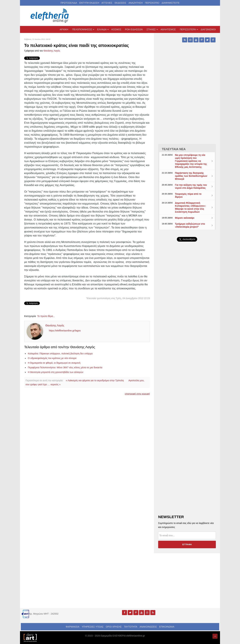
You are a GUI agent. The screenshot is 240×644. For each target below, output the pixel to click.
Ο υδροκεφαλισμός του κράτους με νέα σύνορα (52, 358)
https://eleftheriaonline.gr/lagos (65, 331)
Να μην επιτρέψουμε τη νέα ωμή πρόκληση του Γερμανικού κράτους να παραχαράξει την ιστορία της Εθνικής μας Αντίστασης (191, 161)
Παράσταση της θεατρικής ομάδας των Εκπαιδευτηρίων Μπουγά (191, 176)
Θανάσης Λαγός (52, 51)
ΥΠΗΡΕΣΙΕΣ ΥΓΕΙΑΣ (93, 627)
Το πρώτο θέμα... (46, 316)
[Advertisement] (187, 323)
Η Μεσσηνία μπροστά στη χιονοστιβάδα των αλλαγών (56, 372)
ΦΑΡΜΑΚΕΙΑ (72, 627)
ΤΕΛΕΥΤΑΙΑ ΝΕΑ (174, 149)
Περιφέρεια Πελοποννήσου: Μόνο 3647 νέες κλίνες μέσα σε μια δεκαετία (65, 367)
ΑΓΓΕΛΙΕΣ (107, 3)
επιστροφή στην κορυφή (137, 394)
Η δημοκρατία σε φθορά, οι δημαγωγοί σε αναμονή (54, 363)
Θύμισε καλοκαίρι (185, 218)
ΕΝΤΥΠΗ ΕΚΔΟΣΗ (89, 3)
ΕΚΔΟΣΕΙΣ (120, 3)
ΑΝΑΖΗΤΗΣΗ (136, 3)
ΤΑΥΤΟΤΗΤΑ (131, 627)
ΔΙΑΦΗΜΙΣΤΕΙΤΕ (171, 3)
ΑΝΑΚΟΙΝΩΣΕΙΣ (148, 627)
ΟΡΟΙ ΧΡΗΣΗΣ (114, 627)
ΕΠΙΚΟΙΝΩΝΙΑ (167, 627)
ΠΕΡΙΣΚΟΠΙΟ (152, 3)
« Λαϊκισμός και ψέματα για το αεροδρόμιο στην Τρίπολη (95, 380)
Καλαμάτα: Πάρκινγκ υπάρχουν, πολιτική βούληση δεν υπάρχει (60, 354)
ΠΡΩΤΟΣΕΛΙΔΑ (69, 3)
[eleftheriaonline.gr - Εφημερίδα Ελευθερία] (50, 16)
